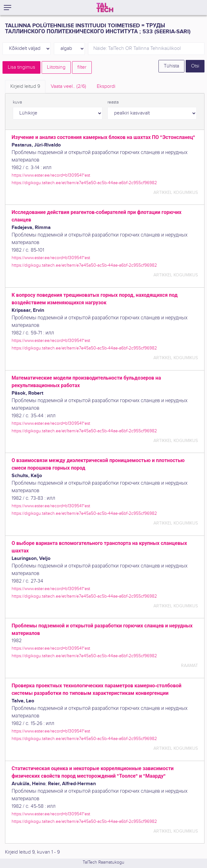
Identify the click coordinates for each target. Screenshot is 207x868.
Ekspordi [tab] (106, 86)
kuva (17, 102)
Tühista (171, 66)
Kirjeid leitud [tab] (25, 86)
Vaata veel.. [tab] (68, 86)
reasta (113, 102)
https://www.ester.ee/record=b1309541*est (51, 175)
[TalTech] (105, 8)
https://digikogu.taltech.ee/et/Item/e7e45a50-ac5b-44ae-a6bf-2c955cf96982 (84, 183)
